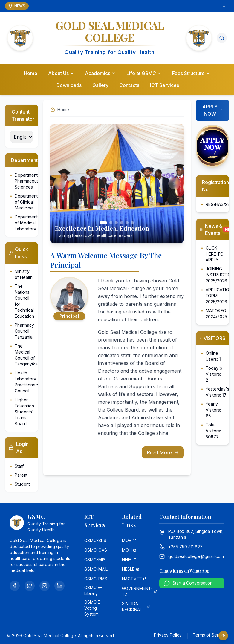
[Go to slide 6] (132, 223)
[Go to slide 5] (127, 223)
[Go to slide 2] (111, 223)
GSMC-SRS (95, 540)
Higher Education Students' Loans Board (24, 412)
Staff (19, 466)
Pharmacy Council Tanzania (24, 331)
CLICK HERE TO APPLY (215, 254)
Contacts (129, 85)
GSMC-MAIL (96, 569)
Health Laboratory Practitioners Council (27, 382)
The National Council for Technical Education (24, 301)
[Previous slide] (60, 183)
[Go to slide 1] (103, 223)
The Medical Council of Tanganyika (26, 355)
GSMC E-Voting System (93, 608)
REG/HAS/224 (219, 204)
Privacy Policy (168, 635)
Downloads (69, 85)
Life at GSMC (144, 73)
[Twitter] (30, 586)
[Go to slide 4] (122, 223)
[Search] (222, 38)
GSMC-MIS (95, 560)
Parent (21, 475)
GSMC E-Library (93, 590)
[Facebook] (15, 586)
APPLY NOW (213, 110)
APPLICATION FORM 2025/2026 (219, 296)
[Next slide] (174, 183)
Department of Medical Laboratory (26, 223)
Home (31, 73)
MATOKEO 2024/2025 (216, 314)
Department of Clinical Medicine (26, 202)
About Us (61, 73)
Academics (100, 73)
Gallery (100, 85)
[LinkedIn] (59, 586)
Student (22, 484)
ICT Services (165, 85)
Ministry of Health (24, 274)
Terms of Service (210, 635)
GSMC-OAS (96, 550)
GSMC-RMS (96, 579)
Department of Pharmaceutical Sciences (30, 181)
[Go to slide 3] (116, 223)
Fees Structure (191, 73)
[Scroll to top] (223, 636)
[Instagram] (45, 586)
